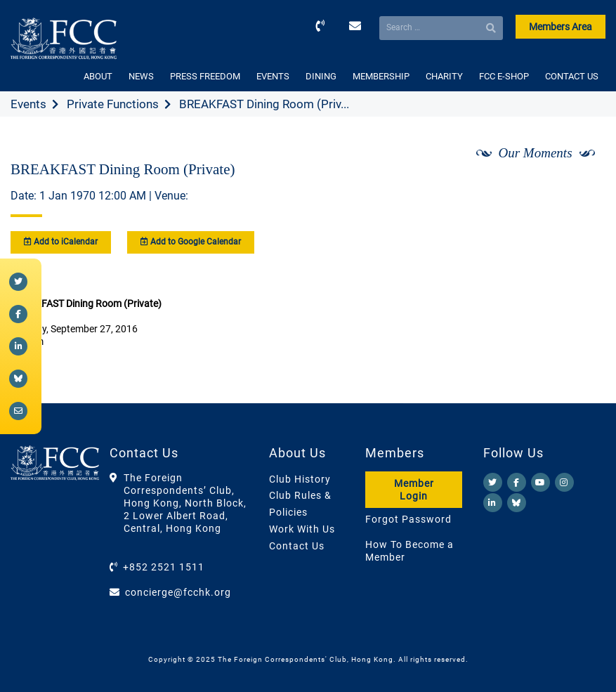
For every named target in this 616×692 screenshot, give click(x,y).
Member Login (414, 490)
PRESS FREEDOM (205, 76)
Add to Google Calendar (191, 242)
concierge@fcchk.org (178, 592)
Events (28, 104)
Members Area (561, 27)
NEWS (141, 76)
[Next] (579, 190)
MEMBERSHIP (381, 76)
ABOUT (98, 76)
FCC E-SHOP (504, 76)
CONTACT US (572, 76)
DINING (321, 76)
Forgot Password (408, 519)
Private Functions (113, 104)
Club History (300, 479)
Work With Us (302, 529)
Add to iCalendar (61, 242)
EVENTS (273, 76)
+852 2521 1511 (164, 567)
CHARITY (444, 76)
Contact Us (297, 546)
